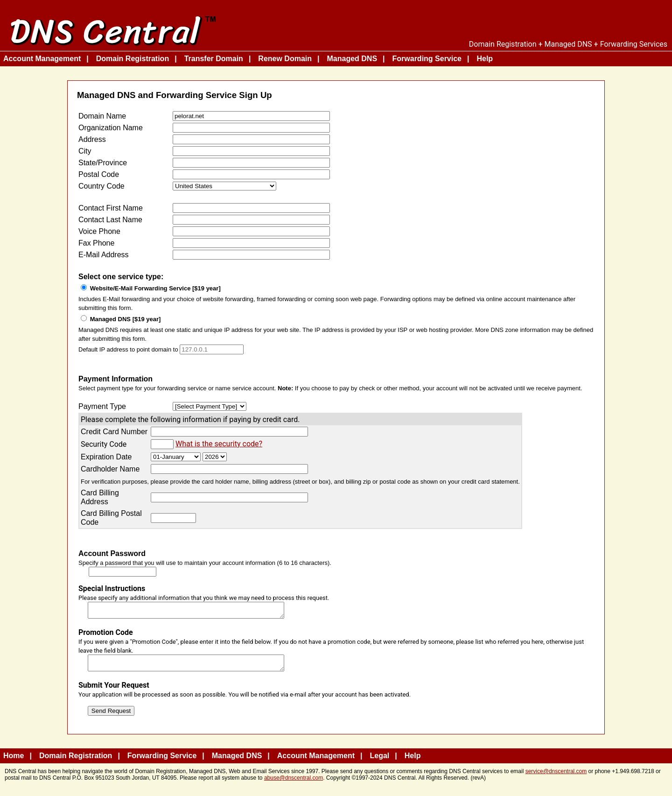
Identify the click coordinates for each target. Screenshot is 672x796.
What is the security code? (219, 444)
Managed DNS (352, 59)
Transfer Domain (214, 59)
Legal (380, 761)
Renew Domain (285, 59)
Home (14, 761)
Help (485, 59)
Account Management (42, 59)
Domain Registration (133, 59)
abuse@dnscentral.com (294, 783)
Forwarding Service (427, 59)
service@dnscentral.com (556, 777)
